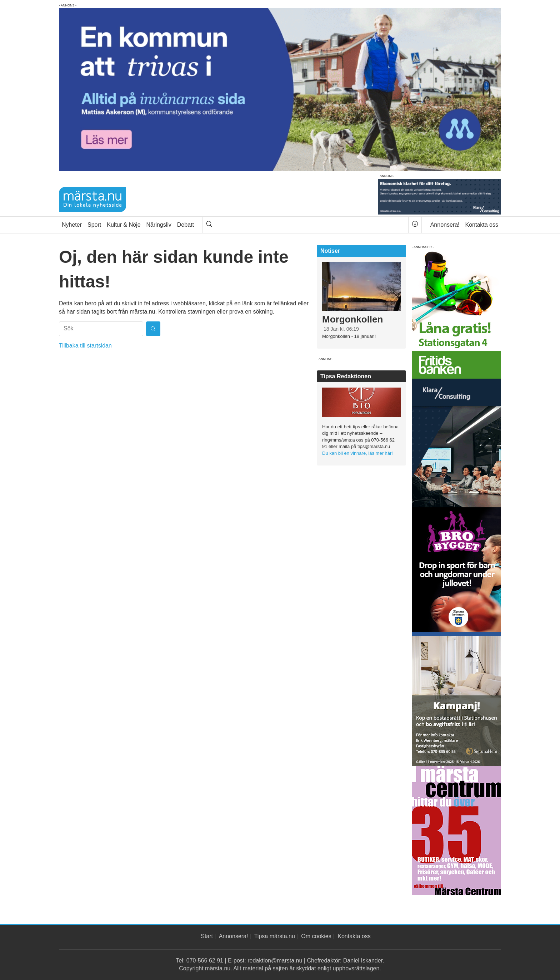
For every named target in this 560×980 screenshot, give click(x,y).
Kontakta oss (482, 225)
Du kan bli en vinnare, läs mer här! (357, 453)
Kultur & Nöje (124, 225)
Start (207, 936)
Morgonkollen (352, 319)
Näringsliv (159, 225)
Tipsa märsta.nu (275, 936)
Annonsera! (445, 225)
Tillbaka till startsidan (85, 346)
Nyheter (72, 225)
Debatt (186, 225)
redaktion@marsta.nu (275, 961)
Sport (94, 225)
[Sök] (209, 225)
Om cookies (316, 936)
